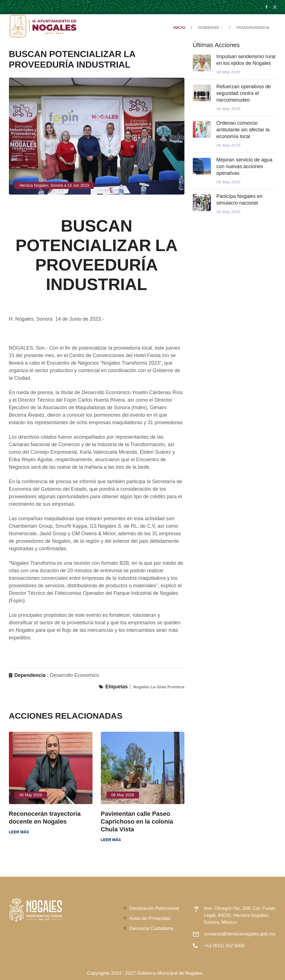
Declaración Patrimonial (154, 908)
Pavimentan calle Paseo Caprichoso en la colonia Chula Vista (137, 821)
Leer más (19, 832)
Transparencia (252, 28)
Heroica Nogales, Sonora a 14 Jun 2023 (54, 185)
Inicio (179, 28)
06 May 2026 (31, 795)
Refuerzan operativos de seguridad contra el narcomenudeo (244, 93)
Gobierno (208, 28)
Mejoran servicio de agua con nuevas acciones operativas (244, 166)
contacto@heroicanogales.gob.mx (240, 934)
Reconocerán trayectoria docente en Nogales (45, 817)
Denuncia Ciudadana (151, 928)
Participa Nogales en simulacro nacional (240, 200)
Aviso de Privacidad (150, 918)
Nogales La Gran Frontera (159, 687)
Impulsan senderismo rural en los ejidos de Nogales (246, 60)
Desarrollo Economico (75, 675)
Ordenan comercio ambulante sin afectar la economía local (243, 130)
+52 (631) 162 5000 (224, 945)
